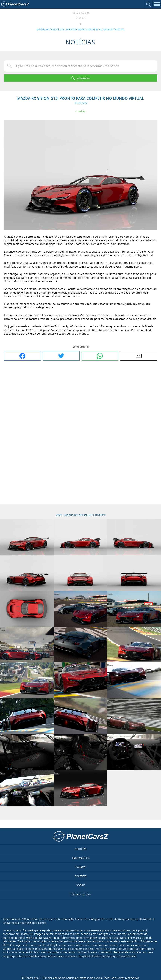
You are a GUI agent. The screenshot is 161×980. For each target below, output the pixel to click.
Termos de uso (81, 894)
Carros (80, 867)
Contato (80, 876)
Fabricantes (80, 858)
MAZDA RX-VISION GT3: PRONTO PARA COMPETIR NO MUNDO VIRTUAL (80, 29)
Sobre (80, 885)
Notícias (81, 18)
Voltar (82, 111)
